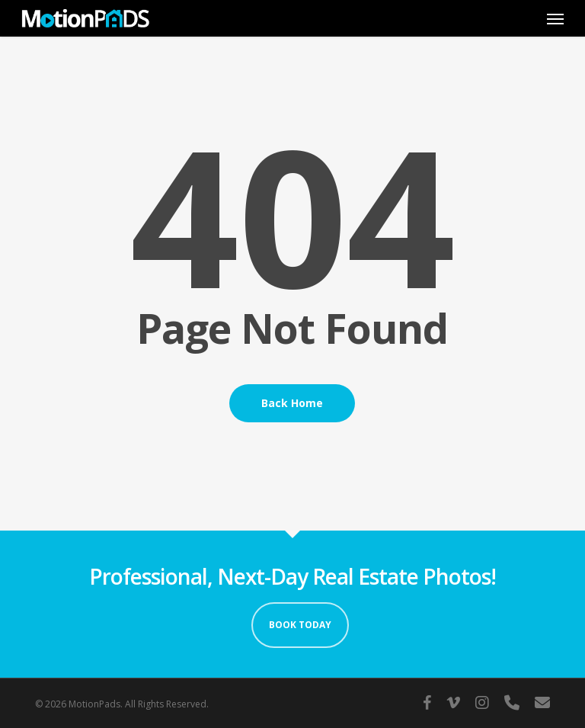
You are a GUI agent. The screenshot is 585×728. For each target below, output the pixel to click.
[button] (555, 18)
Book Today (300, 625)
